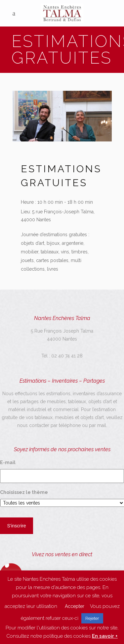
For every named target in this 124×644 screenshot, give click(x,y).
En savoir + (105, 636)
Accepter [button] (75, 606)
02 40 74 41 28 (67, 356)
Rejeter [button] (92, 618)
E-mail (8, 462)
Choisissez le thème (24, 492)
